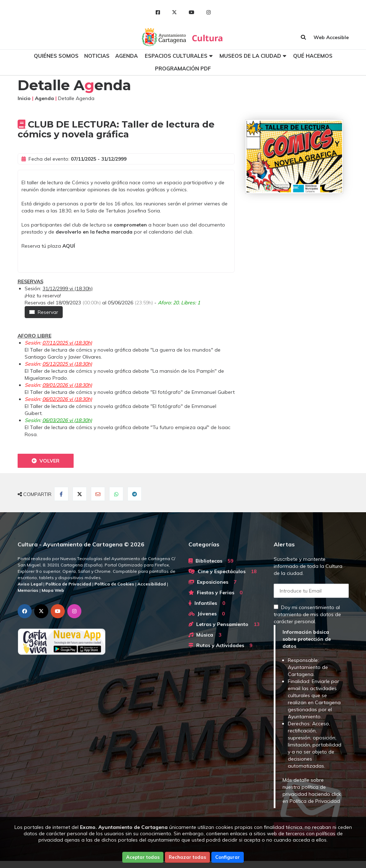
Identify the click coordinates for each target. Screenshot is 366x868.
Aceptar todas (143, 857)
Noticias (97, 56)
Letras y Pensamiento (224, 624)
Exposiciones (212, 582)
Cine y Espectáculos (222, 571)
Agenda (126, 56)
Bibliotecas (211, 561)
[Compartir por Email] (98, 494)
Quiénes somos (56, 56)
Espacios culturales (176, 56)
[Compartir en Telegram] (135, 494)
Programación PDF (183, 69)
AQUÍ (69, 246)
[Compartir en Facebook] (61, 494)
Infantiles (207, 603)
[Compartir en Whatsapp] (116, 494)
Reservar (44, 312)
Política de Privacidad (315, 801)
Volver (46, 461)
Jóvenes (207, 614)
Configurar (228, 857)
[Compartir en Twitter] (80, 494)
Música (205, 635)
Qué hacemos (313, 56)
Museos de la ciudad (250, 56)
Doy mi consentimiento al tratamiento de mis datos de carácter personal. (307, 614)
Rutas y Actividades (220, 645)
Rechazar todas (187, 857)
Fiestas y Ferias (215, 593)
